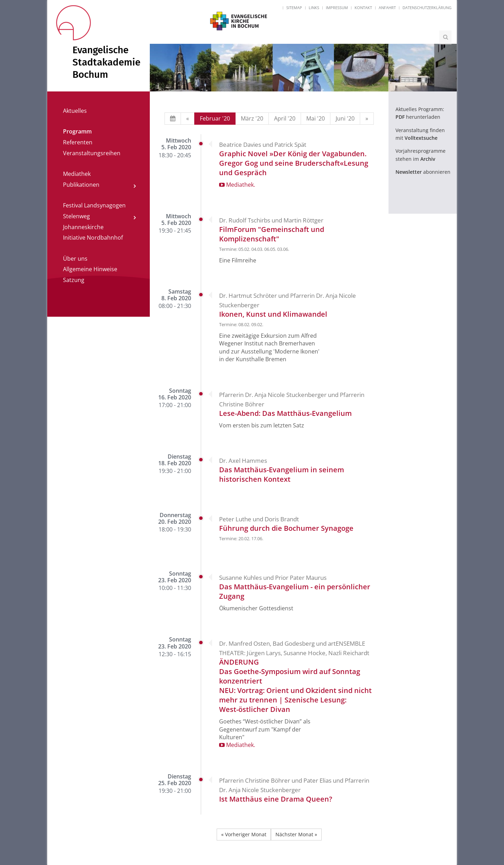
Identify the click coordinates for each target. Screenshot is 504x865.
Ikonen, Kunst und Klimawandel (273, 314)
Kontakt (363, 8)
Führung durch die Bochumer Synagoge (286, 528)
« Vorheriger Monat (244, 834)
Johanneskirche (83, 227)
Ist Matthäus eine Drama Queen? (276, 799)
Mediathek (77, 174)
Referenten (78, 142)
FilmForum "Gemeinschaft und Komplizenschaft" (272, 234)
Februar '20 (215, 118)
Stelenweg (76, 216)
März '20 (252, 118)
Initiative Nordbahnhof (93, 238)
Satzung (74, 280)
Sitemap (294, 8)
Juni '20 (345, 118)
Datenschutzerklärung (427, 8)
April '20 (285, 118)
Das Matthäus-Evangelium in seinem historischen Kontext (282, 474)
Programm (77, 131)
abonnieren (423, 172)
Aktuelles (75, 111)
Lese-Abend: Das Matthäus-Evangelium (285, 413)
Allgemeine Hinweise (90, 269)
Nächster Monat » (296, 834)
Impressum (337, 8)
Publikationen (81, 185)
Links (314, 8)
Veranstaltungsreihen (92, 153)
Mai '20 (316, 118)
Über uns (75, 259)
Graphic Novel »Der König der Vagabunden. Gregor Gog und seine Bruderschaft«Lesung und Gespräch (294, 163)
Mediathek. (237, 185)
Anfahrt (387, 8)
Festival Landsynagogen (94, 205)
